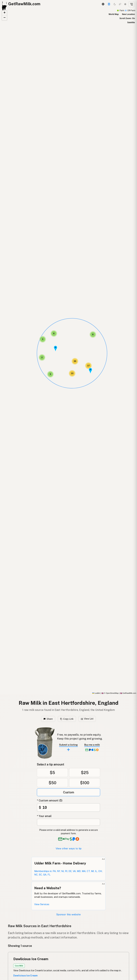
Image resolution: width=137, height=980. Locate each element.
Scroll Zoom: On (127, 18)
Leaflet (96, 693)
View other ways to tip (69, 848)
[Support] (109, 4)
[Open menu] (131, 4)
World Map (114, 14)
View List (87, 719)
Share (48, 719)
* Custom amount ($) (50, 801)
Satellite (131, 22)
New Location (128, 14)
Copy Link (67, 719)
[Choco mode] (120, 4)
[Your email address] (68, 822)
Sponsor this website (68, 914)
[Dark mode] (115, 4)
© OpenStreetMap (110, 693)
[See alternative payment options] (75, 839)
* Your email (44, 816)
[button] (90, 371)
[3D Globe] (103, 4)
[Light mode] (125, 4)
